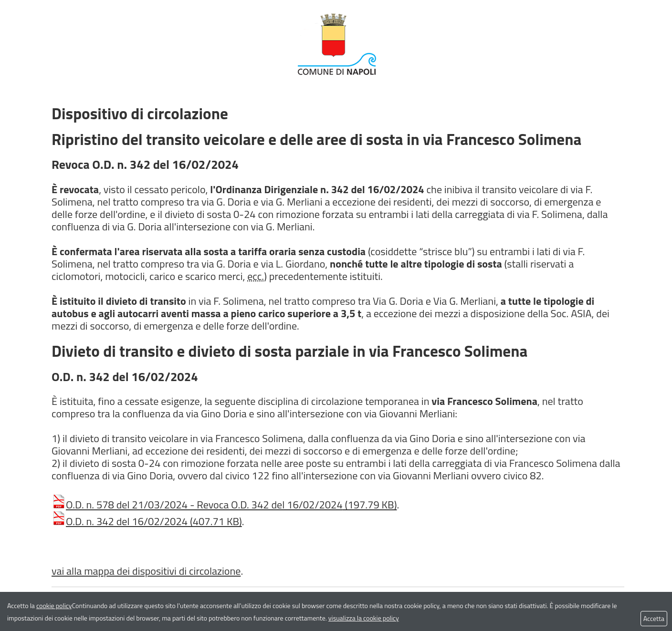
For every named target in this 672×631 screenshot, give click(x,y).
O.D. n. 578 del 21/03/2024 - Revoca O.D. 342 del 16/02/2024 (224, 505)
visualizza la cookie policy (364, 618)
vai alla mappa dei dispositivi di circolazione (146, 571)
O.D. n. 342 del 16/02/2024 (147, 521)
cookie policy (54, 605)
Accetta (654, 618)
